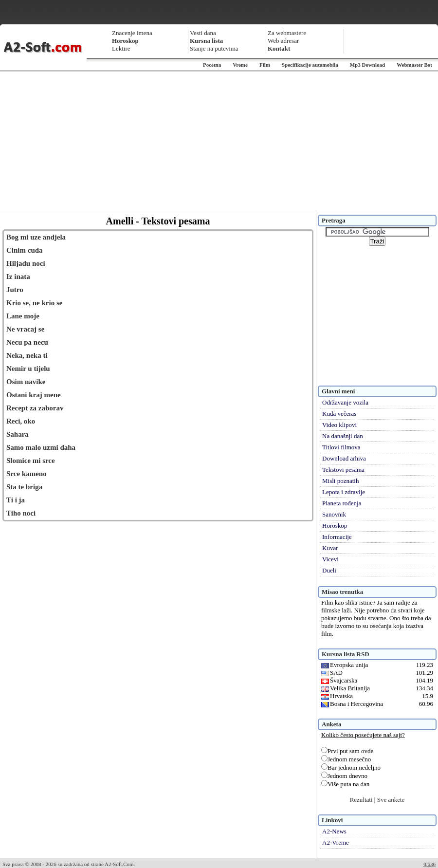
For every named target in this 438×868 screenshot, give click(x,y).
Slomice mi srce (31, 461)
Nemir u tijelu (28, 369)
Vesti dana (203, 33)
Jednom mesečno (346, 759)
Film (265, 65)
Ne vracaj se (25, 329)
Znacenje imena (132, 33)
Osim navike (26, 382)
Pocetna (212, 65)
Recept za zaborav (35, 408)
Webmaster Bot (414, 65)
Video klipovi (339, 425)
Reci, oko (21, 421)
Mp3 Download (367, 65)
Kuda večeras (339, 414)
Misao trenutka (342, 592)
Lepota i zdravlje (344, 492)
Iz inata (18, 277)
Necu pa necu (27, 342)
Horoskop (335, 526)
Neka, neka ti (27, 355)
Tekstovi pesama (343, 470)
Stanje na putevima (214, 48)
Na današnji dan (343, 436)
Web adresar (283, 41)
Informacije (337, 537)
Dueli (329, 570)
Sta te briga (24, 487)
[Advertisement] (219, 142)
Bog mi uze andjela (36, 237)
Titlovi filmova (341, 447)
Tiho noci (21, 513)
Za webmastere (287, 33)
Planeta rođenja (342, 503)
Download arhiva (344, 458)
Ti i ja (16, 500)
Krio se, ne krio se (34, 303)
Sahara (18, 434)
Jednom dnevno (344, 776)
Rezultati (361, 800)
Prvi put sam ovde (347, 751)
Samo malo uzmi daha (41, 447)
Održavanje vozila (345, 402)
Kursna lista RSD (346, 654)
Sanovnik (334, 514)
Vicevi (330, 559)
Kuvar (330, 548)
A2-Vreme (336, 842)
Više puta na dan (345, 784)
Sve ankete (391, 800)
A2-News (334, 831)
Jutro (15, 290)
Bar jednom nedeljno (351, 767)
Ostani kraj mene (34, 395)
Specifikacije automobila (310, 65)
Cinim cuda (25, 250)
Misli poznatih (340, 481)
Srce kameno (27, 474)
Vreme (240, 65)
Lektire (121, 48)
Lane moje (23, 316)
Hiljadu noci (26, 263)
